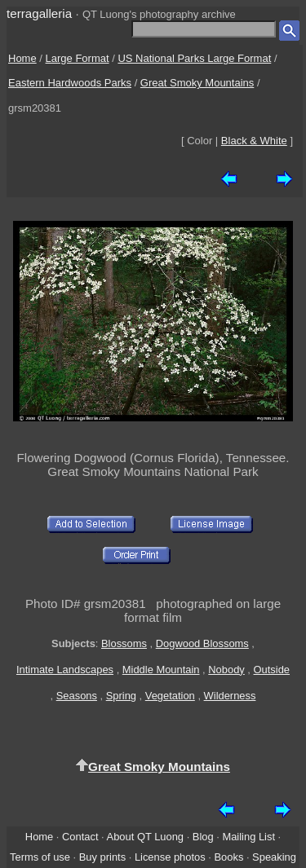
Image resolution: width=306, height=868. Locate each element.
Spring (121, 696)
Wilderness (230, 696)
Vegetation (170, 696)
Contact (80, 837)
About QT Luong (145, 837)
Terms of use (40, 857)
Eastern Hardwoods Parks (70, 83)
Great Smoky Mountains (197, 83)
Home (22, 58)
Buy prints (102, 857)
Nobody (226, 670)
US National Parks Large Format (194, 58)
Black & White (254, 141)
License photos (170, 857)
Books (228, 857)
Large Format (78, 58)
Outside (272, 670)
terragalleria (39, 13)
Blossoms (124, 643)
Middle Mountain (161, 670)
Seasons (77, 696)
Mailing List (248, 837)
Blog (203, 837)
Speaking (274, 857)
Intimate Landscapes (65, 670)
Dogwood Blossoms (202, 643)
